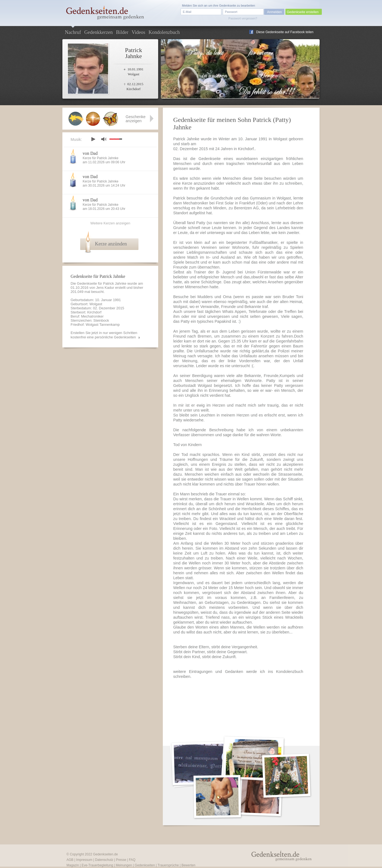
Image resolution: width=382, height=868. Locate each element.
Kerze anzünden (111, 244)
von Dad (90, 153)
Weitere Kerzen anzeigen (110, 223)
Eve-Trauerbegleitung (97, 865)
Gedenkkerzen (99, 32)
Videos (138, 32)
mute (104, 139)
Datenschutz (104, 860)
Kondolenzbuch (164, 32)
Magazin (73, 865)
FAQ (132, 860)
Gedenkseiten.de (105, 854)
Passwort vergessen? (243, 18)
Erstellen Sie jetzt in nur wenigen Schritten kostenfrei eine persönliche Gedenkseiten (104, 335)
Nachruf (73, 32)
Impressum (84, 860)
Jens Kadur (105, 288)
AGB (70, 860)
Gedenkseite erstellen (303, 12)
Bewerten (188, 865)
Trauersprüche (168, 865)
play (93, 139)
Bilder (122, 32)
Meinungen (124, 865)
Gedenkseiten (145, 865)
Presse (121, 860)
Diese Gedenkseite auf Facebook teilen (285, 32)
